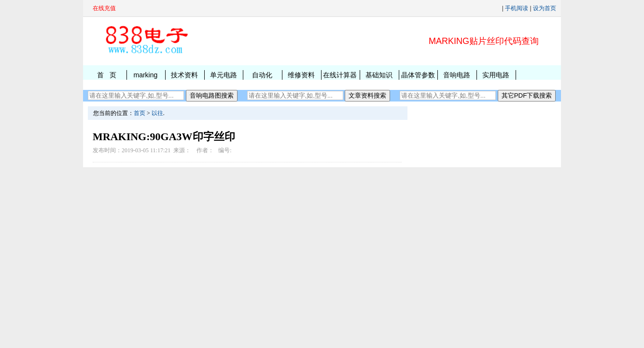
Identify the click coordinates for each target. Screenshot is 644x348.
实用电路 (496, 75)
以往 (157, 113)
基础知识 (379, 75)
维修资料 (301, 75)
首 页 (107, 75)
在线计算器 (340, 75)
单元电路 (224, 75)
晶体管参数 (418, 75)
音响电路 (457, 75)
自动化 (262, 75)
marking (145, 75)
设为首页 (545, 8)
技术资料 (184, 75)
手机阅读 (517, 8)
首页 (140, 113)
